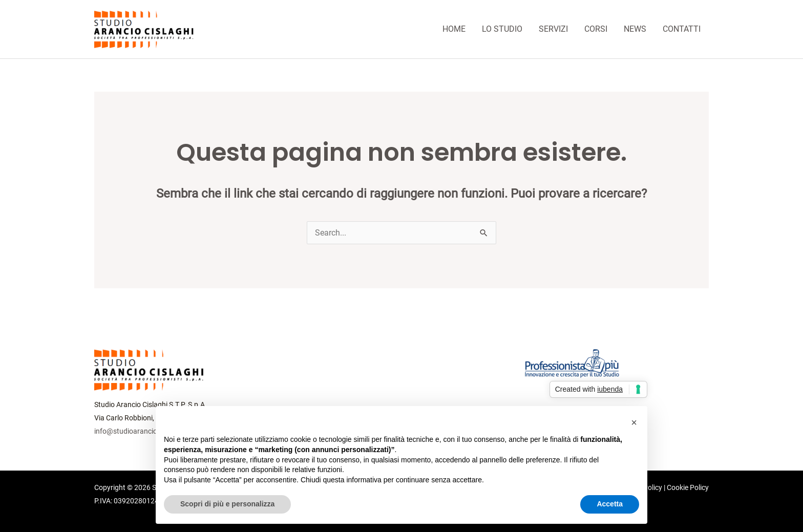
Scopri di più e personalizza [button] (227, 504)
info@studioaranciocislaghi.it (141, 431)
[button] (634, 422)
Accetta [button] (610, 504)
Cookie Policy (688, 487)
